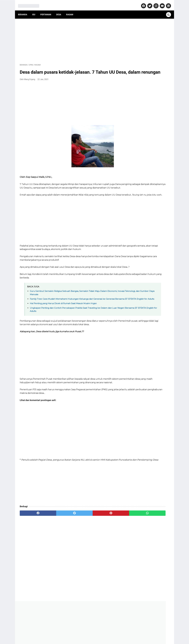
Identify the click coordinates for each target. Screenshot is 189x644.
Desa (60, 10)
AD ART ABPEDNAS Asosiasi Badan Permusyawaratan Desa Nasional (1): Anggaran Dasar (147, 143)
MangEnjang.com (99, 640)
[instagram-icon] (154, 3)
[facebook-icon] (141, 3)
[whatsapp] (107, 546)
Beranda (24, 10)
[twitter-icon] (148, 3)
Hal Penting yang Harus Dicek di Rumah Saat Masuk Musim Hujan (63, 325)
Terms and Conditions (129, 634)
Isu (35, 10)
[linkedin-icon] (166, 3)
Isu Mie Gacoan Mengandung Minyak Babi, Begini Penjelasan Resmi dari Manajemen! (148, 241)
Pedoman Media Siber (80, 634)
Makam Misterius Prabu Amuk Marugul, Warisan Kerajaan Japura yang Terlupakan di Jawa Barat (149, 187)
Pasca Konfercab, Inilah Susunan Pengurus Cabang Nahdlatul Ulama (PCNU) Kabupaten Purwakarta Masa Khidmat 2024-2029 (148, 258)
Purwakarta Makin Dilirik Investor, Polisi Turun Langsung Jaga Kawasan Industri (149, 217)
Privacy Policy (99, 634)
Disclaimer (112, 634)
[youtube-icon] (160, 3)
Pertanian (47, 10)
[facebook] (32, 546)
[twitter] (57, 546)
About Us (54, 634)
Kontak (64, 634)
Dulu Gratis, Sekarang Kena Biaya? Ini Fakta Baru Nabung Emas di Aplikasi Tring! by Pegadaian (149, 173)
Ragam (71, 10)
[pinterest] (82, 546)
